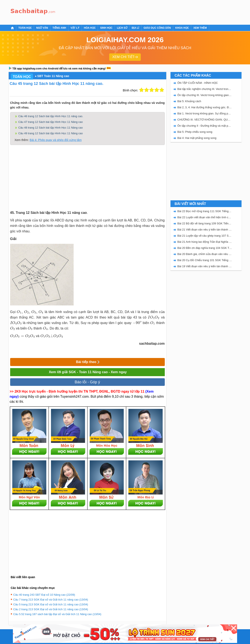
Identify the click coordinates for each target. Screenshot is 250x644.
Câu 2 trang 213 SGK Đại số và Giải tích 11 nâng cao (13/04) (51, 609)
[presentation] (30, 312)
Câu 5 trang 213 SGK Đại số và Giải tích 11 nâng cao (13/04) (51, 604)
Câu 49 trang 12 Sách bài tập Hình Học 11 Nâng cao (51, 133)
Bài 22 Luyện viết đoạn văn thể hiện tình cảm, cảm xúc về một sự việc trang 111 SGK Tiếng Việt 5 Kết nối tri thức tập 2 (205, 217)
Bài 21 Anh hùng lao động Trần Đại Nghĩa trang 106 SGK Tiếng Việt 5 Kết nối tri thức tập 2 (205, 242)
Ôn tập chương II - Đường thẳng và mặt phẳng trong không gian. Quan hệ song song (205, 126)
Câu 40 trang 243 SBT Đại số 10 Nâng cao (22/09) (44, 595)
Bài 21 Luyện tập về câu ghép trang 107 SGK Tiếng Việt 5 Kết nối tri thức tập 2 (205, 236)
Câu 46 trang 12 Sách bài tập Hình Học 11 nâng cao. (51, 116)
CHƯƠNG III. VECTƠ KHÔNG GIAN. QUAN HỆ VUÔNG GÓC (205, 120)
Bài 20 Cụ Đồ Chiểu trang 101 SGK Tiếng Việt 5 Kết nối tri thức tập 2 (205, 260)
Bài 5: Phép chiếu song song (195, 132)
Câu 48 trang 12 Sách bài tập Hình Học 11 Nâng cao (51, 128)
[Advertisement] (134, 12)
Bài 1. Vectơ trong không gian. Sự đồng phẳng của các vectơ (205, 113)
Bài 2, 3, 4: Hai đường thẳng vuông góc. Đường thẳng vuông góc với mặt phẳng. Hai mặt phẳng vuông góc (205, 107)
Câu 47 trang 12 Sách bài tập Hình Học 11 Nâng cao (51, 122)
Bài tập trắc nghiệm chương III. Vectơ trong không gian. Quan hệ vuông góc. (205, 89)
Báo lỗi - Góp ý (87, 382)
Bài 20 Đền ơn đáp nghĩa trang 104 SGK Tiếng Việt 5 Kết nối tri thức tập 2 (205, 248)
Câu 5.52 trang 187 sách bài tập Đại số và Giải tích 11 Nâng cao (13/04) (57, 614)
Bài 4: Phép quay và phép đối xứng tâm (56, 140)
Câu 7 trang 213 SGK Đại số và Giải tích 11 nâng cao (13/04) (51, 600)
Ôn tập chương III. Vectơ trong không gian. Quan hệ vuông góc (205, 95)
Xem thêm (200, 28)
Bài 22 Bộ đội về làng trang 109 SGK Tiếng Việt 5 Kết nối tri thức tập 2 (205, 223)
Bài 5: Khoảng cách (189, 101)
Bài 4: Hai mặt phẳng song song (197, 138)
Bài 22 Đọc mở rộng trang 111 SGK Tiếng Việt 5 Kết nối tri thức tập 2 (205, 211)
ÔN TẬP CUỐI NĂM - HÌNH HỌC (198, 83)
